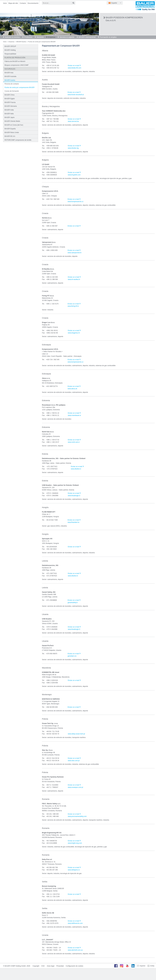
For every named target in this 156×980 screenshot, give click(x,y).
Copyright (36, 966)
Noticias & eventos (12, 37)
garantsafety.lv (73, 603)
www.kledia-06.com (74, 68)
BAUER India (9, 110)
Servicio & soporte (67, 37)
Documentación (33, 3)
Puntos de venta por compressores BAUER (19, 87)
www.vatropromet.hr (75, 253)
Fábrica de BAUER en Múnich (15, 61)
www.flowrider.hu (73, 522)
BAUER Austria (21, 42)
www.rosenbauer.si (74, 415)
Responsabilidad (10, 54)
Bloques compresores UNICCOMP (17, 65)
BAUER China (9, 95)
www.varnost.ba (73, 121)
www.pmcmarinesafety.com (77, 816)
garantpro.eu (72, 656)
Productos (28, 37)
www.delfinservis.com (75, 923)
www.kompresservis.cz (75, 202)
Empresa (52, 37)
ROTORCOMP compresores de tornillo (18, 140)
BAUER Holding (10, 50)
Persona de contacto (12, 84)
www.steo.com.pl (74, 761)
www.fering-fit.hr (73, 306)
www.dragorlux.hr (74, 333)
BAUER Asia (9, 73)
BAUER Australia (10, 76)
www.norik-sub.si (74, 442)
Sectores (40, 37)
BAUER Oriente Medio (12, 121)
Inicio (5, 3)
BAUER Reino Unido (12, 132)
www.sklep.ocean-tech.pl (76, 734)
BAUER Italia (9, 114)
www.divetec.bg (73, 148)
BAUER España (10, 129)
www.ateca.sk (72, 389)
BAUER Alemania (11, 106)
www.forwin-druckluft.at (76, 95)
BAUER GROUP (10, 46)
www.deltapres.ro (74, 870)
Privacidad (60, 966)
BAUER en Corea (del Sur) (14, 125)
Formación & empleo (108, 37)
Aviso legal (51, 966)
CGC (43, 966)
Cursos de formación (12, 91)
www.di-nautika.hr (74, 279)
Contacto (23, 3)
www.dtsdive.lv (76, 469)
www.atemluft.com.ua (75, 950)
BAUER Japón (10, 117)
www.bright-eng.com (75, 843)
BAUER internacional (87, 37)
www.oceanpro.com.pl (75, 787)
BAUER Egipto (10, 99)
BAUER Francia (10, 102)
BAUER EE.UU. (10, 136)
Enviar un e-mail (73, 66)
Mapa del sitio (13, 3)
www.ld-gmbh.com (74, 175)
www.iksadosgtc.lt (74, 496)
